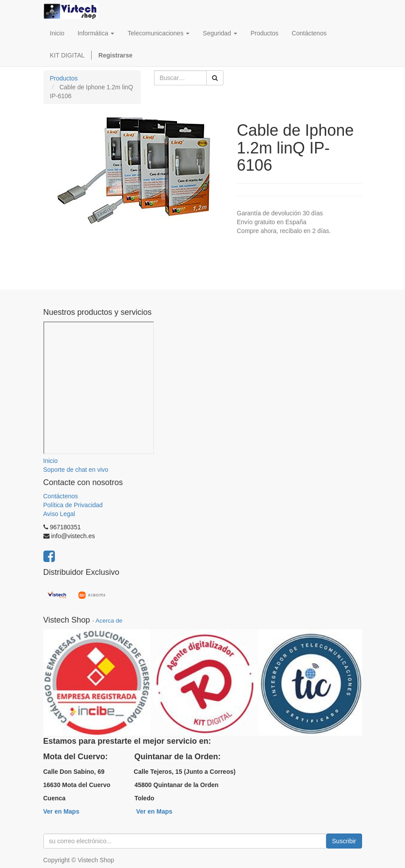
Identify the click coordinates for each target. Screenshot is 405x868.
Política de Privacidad (73, 505)
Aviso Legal (59, 514)
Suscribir (344, 841)
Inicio (51, 461)
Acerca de (109, 621)
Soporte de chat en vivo (76, 470)
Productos (64, 78)
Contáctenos (61, 496)
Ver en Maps (62, 811)
